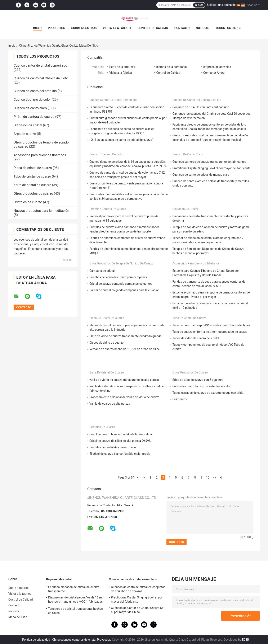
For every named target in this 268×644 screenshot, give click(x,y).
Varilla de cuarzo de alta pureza (110, 404)
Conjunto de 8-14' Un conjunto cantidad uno (201, 107)
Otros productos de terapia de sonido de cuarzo (121, 263)
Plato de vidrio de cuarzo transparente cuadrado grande (125, 336)
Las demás (180, 399)
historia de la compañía (171, 67)
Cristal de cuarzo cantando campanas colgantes (121, 284)
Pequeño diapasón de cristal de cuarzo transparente (74, 589)
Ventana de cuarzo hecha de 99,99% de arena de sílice (125, 349)
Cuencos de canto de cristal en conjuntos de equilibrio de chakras (138, 589)
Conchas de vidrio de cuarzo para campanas (118, 277)
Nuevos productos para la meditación (41, 211)
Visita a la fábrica (117, 28)
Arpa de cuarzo (25, 134)
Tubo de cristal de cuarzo (32, 176)
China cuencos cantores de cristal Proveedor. (82, 640)
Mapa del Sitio (18, 617)
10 (208, 478)
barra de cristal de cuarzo (32, 185)
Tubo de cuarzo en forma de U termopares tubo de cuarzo (210, 332)
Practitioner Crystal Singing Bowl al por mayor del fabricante (212, 168)
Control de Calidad (153, 28)
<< (144, 478)
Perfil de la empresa (122, 67)
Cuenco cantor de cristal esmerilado (40, 65)
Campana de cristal (102, 271)
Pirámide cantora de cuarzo (34, 117)
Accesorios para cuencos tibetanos (40, 155)
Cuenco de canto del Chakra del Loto (41, 78)
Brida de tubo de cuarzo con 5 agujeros (198, 380)
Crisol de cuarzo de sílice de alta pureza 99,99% (120, 441)
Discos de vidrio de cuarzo (106, 343)
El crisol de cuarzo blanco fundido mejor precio (120, 454)
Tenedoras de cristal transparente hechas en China (75, 611)
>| (221, 478)
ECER (245, 640)
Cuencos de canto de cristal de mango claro (201, 175)
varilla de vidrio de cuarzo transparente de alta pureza (124, 380)
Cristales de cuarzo (28, 202)
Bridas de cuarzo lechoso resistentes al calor (202, 386)
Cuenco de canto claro (30, 108)
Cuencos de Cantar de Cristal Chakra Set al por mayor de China (138, 610)
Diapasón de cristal (28, 125)
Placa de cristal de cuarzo (33, 168)
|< (138, 478)
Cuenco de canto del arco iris (35, 91)
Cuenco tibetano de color (32, 100)
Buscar (199, 5)
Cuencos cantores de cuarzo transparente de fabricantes (209, 162)
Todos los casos (228, 28)
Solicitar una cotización (222, 5)
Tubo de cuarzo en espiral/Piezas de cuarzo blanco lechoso (211, 325)
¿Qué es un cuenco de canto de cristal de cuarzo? (121, 140)
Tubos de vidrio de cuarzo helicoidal (196, 338)
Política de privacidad (36, 640)
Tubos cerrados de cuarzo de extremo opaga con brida (208, 393)
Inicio (37, 28)
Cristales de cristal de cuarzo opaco (113, 447)
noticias (203, 28)
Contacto (182, 28)
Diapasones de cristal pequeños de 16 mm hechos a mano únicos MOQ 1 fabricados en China (76, 600)
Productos (57, 28)
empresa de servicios (217, 67)
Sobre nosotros (84, 28)
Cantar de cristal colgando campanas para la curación (124, 290)
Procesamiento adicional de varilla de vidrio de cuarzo (124, 397)
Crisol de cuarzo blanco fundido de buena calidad (121, 434)
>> (214, 478)
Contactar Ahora (214, 73)
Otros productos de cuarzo (33, 194)
